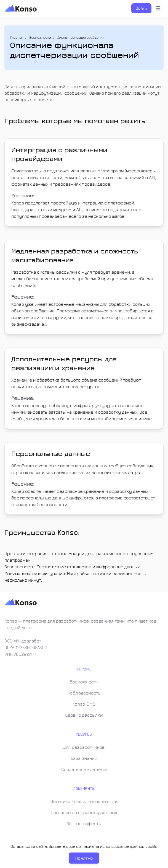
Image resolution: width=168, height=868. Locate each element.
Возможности (40, 37)
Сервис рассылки (84, 715)
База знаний (84, 758)
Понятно (84, 858)
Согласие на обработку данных (84, 812)
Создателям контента (84, 769)
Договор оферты (84, 823)
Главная (16, 37)
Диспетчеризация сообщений (81, 37)
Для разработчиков (84, 747)
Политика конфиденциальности (84, 801)
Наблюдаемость (84, 693)
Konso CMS (84, 704)
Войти (141, 8)
